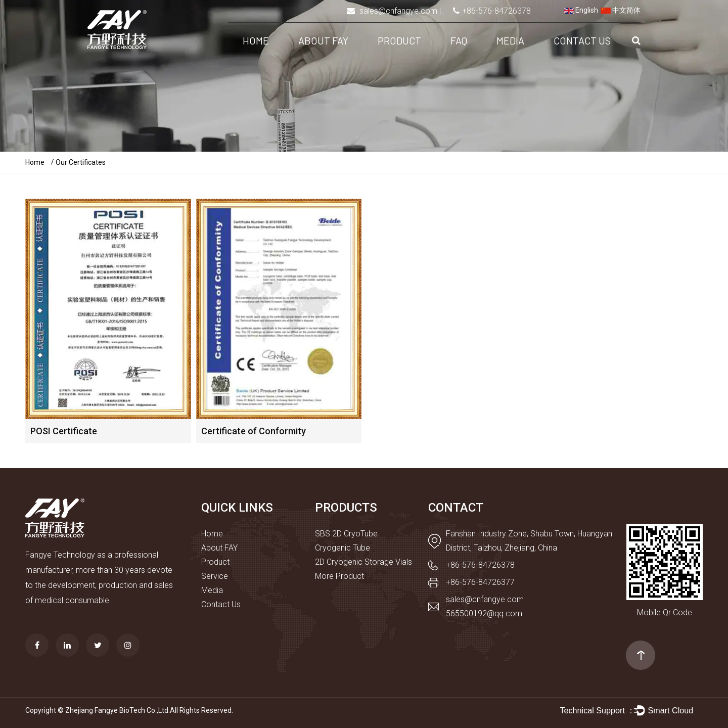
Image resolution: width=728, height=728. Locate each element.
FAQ (459, 40)
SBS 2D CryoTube (346, 534)
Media (510, 40)
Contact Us (582, 40)
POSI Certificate (64, 431)
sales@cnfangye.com (398, 11)
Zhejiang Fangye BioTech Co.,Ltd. (118, 710)
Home (256, 40)
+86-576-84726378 (496, 11)
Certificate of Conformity (254, 431)
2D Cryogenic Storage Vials (363, 562)
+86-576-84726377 (480, 582)
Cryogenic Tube (343, 548)
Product (399, 40)
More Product (339, 576)
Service (215, 576)
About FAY (323, 40)
